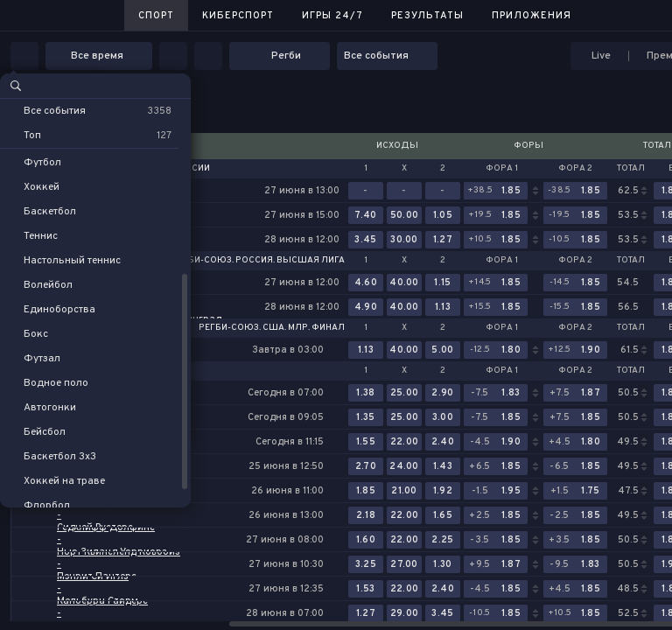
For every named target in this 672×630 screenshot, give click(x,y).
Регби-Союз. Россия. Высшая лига (258, 261)
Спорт (156, 16)
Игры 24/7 (332, 16)
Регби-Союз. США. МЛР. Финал (272, 328)
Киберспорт (238, 16)
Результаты (427, 16)
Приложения (532, 16)
